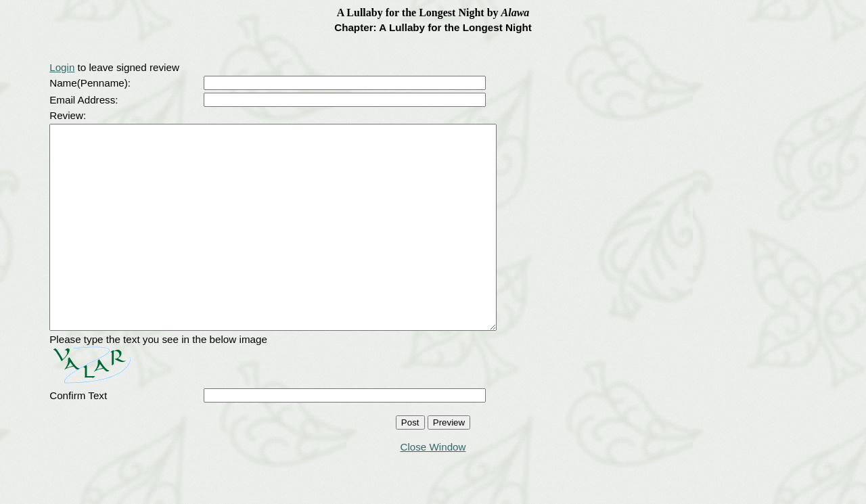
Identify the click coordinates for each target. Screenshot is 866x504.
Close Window (433, 487)
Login (62, 67)
